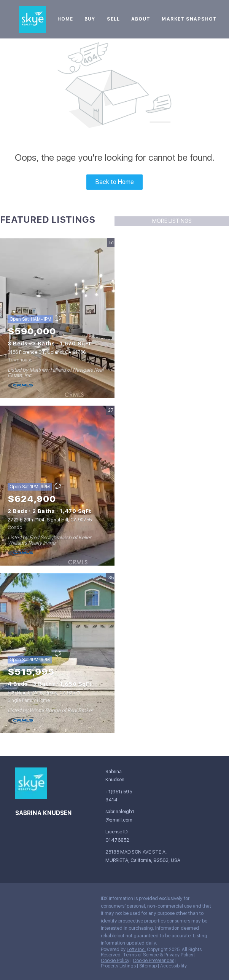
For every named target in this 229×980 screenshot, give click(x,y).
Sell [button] (113, 19)
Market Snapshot (189, 19)
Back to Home (115, 182)
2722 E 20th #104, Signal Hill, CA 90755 (50, 520)
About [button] (141, 19)
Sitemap (148, 966)
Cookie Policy (115, 961)
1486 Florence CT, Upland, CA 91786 (47, 352)
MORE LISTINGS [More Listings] (172, 221)
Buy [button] (90, 19)
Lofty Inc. (136, 950)
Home (65, 19)
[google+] (36, 900)
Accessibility (173, 966)
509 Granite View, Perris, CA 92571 (44, 693)
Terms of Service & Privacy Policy (158, 955)
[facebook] (21, 900)
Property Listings (118, 966)
